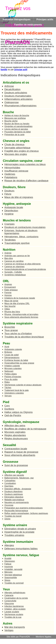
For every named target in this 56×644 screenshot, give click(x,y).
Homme (8, 295)
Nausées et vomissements (17, 502)
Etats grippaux (11, 290)
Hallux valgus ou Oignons (19, 412)
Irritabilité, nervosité (13, 569)
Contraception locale (16, 449)
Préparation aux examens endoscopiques (23, 508)
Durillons (9, 409)
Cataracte (9, 595)
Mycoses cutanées (13, 368)
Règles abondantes (15, 435)
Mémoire (8, 572)
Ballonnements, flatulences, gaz (19, 478)
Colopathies (10, 481)
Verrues (8, 396)
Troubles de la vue (13, 617)
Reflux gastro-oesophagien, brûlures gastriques (26, 513)
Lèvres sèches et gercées (16, 129)
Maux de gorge (11, 301)
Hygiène (9, 214)
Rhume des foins (12, 312)
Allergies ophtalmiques (15, 593)
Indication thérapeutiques (17, 19)
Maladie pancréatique (14, 500)
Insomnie (9, 567)
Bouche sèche (11, 121)
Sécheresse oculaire (14, 614)
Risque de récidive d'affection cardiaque (26, 181)
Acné (7, 347)
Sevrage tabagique (13, 575)
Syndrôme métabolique (15, 275)
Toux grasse (11, 330)
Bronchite (10, 327)
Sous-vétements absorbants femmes (21, 317)
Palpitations (11, 177)
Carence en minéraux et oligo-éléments (22, 264)
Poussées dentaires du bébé (18, 132)
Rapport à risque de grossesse (21, 452)
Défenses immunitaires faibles (21, 549)
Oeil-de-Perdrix (13, 415)
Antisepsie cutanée (13, 349)
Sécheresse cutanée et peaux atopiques (23, 385)
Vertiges (9, 630)
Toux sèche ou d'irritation (18, 333)
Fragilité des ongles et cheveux (22, 151)
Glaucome (9, 604)
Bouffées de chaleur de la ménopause (25, 429)
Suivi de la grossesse (16, 465)
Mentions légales (44, 637)
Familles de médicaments (28, 25)
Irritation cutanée (12, 366)
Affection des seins (15, 425)
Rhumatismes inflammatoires (20, 106)
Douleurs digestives (13, 492)
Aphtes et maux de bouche (17, 115)
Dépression (10, 561)
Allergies (9, 545)
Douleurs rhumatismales (18, 96)
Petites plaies (11, 374)
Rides (7, 382)
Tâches (8, 388)
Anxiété (8, 558)
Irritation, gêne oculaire (15, 609)
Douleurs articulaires (16, 93)
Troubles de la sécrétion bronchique (24, 337)
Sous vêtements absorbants (20, 455)
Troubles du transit (13, 516)
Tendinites (10, 240)
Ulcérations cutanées (14, 393)
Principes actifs (45, 19)
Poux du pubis (11, 379)
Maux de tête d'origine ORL (17, 303)
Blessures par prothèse (15, 118)
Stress (7, 580)
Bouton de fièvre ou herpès (17, 124)
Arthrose (9, 86)
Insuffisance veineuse (16, 171)
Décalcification (12, 89)
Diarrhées (9, 486)
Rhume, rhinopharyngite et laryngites (21, 314)
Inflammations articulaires (19, 99)
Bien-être (9, 258)
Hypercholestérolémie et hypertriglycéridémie (25, 269)
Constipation (10, 483)
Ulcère (7, 519)
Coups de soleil (11, 355)
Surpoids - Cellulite (13, 272)
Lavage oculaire (12, 612)
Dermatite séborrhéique (17, 148)
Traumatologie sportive (17, 243)
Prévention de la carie (14, 135)
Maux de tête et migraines (19, 197)
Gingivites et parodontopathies (18, 126)
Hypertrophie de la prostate (19, 532)
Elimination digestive (14, 497)
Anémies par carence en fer (17, 256)
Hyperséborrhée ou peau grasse (19, 363)
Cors (7, 406)
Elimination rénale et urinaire (20, 529)
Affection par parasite (14, 475)
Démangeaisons (12, 358)
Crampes (9, 224)
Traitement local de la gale (17, 390)
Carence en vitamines (14, 267)
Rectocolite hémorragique (16, 511)
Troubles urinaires (14, 535)
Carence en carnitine (14, 261)
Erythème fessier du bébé (16, 360)
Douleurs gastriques (14, 494)
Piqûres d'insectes (13, 377)
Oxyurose (9, 505)
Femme (8, 293)
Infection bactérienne (14, 606)
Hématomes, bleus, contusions (21, 237)
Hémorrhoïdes (12, 168)
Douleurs (9, 191)
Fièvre (8, 194)
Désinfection (11, 211)
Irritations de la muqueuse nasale (20, 298)
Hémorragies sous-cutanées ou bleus (25, 164)
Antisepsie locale (14, 207)
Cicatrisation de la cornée (16, 598)
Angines (8, 284)
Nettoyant (9, 371)
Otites (7, 309)
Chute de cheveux (14, 144)
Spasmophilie (11, 578)
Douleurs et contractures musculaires (25, 227)
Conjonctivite (10, 601)
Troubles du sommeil (14, 583)
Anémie (8, 253)
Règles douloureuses (16, 438)
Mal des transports (15, 627)
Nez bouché (10, 306)
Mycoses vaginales (15, 432)
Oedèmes (10, 174)
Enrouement (10, 287)
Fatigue (8, 564)
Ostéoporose (12, 102)
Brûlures (8, 352)
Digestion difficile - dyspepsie (18, 489)
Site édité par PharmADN (18, 637)
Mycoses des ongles (16, 154)
